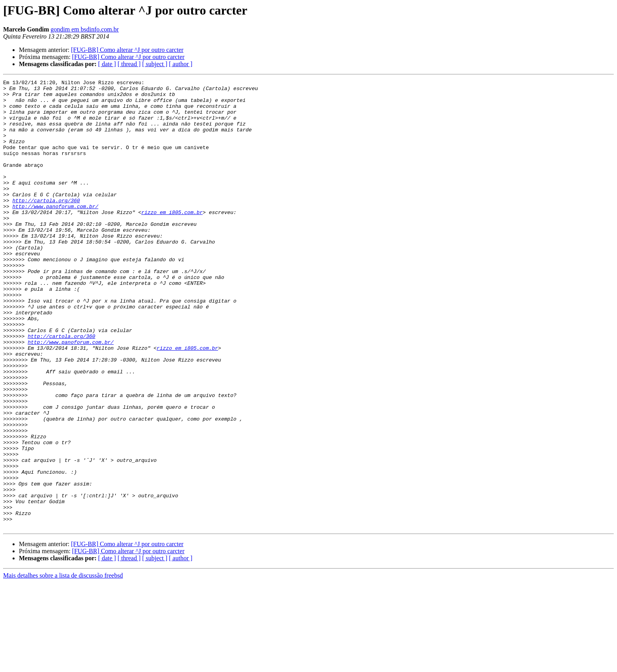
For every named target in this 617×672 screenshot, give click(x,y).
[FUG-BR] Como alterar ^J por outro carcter (127, 50)
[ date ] (107, 64)
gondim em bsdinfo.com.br (85, 29)
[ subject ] (155, 64)
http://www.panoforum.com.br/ (55, 232)
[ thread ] (129, 64)
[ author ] (181, 64)
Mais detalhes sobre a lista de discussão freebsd (63, 665)
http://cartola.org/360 (46, 225)
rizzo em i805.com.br (172, 239)
